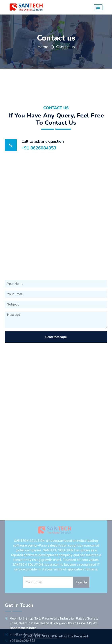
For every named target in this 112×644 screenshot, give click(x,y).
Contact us (66, 47)
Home (43, 47)
